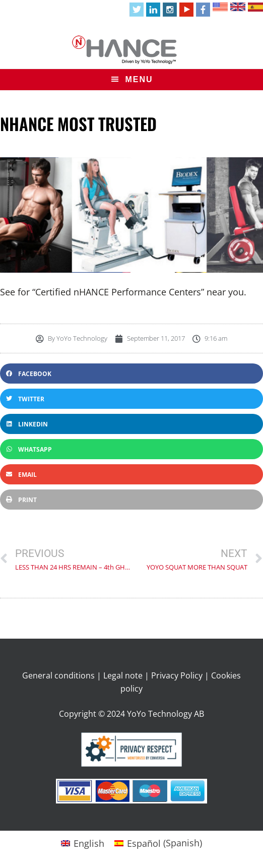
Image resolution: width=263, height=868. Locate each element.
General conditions (58, 675)
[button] (131, 374)
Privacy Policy (177, 675)
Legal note (123, 675)
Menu (139, 79)
